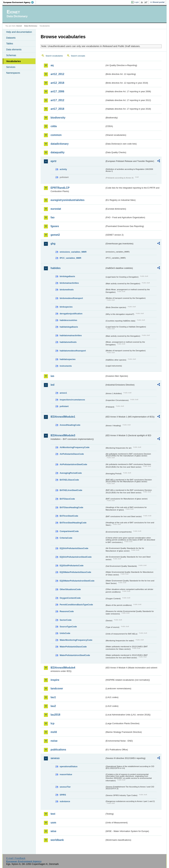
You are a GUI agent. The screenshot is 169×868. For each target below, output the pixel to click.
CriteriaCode (66, 538)
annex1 (63, 393)
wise (53, 831)
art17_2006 (57, 91)
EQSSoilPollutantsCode (71, 566)
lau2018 (55, 715)
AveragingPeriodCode (71, 473)
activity (63, 169)
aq (52, 65)
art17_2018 (57, 109)
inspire (55, 680)
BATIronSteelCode (69, 516)
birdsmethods (67, 290)
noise (54, 741)
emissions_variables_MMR (73, 252)
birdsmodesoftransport (71, 298)
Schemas (11, 55)
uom (53, 823)
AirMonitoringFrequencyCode (75, 447)
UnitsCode (65, 633)
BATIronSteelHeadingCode (73, 523)
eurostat (56, 209)
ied (52, 385)
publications (58, 750)
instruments (66, 366)
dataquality (57, 152)
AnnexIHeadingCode (70, 425)
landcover (57, 688)
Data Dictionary (31, 26)
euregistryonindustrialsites (67, 200)
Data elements (14, 49)
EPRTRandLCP (60, 188)
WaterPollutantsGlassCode (73, 647)
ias (52, 376)
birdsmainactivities (69, 283)
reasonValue (66, 774)
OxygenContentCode (70, 598)
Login (136, 2)
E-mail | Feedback (16, 858)
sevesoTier (65, 787)
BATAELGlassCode (69, 480)
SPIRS (63, 795)
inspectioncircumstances (72, 400)
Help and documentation (19, 32)
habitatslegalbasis (69, 327)
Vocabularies (13, 61)
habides (55, 268)
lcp (52, 723)
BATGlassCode (67, 499)
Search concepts (78, 56)
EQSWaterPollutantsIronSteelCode (77, 581)
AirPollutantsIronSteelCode (73, 464)
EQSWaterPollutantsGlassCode (75, 572)
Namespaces (13, 73)
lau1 (53, 697)
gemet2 (55, 235)
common (56, 135)
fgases (55, 226)
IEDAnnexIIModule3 (63, 435)
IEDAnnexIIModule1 (63, 417)
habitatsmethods (68, 342)
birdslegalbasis (67, 276)
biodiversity (58, 118)
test (53, 814)
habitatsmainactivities (71, 335)
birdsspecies (66, 307)
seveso (55, 758)
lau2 (53, 706)
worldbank (57, 840)
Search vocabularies (54, 56)
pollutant (64, 406)
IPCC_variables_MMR (70, 258)
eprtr (53, 161)
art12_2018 (57, 83)
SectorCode (66, 620)
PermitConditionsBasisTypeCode (76, 605)
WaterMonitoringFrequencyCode (76, 640)
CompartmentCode (69, 531)
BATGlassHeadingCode (71, 507)
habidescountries (68, 320)
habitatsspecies (68, 359)
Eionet (19, 26)
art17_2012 (57, 100)
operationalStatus (68, 766)
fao (52, 217)
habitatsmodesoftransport (73, 351)
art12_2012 (57, 74)
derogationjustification (71, 314)
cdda (54, 126)
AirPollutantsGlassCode (72, 454)
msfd (54, 732)
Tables (10, 44)
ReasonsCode (67, 611)
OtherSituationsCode (70, 589)
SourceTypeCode (68, 627)
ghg (53, 244)
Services (11, 67)
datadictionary (59, 144)
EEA (20, 2)
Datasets (11, 38)
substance (65, 801)
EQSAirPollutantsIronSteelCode (76, 557)
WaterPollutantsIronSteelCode (75, 655)
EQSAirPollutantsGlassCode (74, 548)
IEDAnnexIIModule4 (63, 668)
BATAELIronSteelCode (71, 490)
